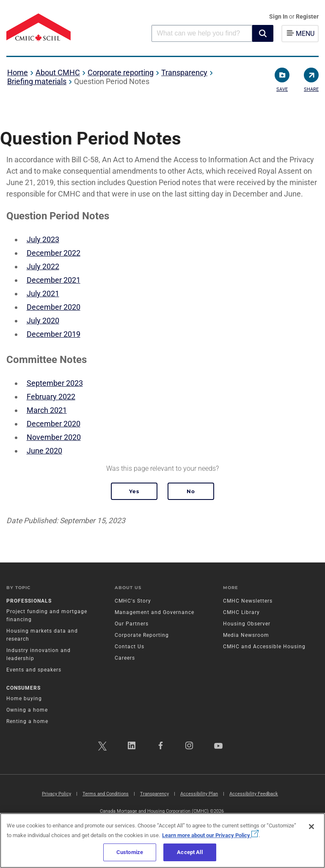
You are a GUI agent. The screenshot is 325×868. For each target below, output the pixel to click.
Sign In (279, 16)
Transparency (184, 72)
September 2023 (55, 383)
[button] (263, 33)
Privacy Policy (56, 794)
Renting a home (27, 721)
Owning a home (27, 710)
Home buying (24, 699)
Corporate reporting (121, 72)
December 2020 (54, 307)
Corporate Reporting (142, 635)
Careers (125, 658)
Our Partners (132, 624)
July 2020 (43, 321)
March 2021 (47, 410)
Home (18, 72)
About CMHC (58, 72)
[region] (162, 841)
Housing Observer (247, 624)
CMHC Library (241, 612)
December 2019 (54, 334)
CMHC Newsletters (248, 601)
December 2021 (54, 280)
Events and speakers (34, 670)
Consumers (23, 688)
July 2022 (43, 266)
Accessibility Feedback (254, 794)
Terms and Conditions (106, 794)
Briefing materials (37, 81)
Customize (130, 852)
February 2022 (51, 397)
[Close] (311, 827)
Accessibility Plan (199, 794)
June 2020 (44, 451)
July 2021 (43, 293)
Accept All (190, 852)
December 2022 (54, 253)
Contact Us (129, 647)
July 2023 (43, 239)
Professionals (29, 601)
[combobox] (202, 33)
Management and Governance (154, 612)
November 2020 (54, 437)
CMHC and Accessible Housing (264, 647)
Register (307, 16)
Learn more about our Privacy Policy (210, 835)
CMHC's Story (133, 601)
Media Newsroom (246, 635)
